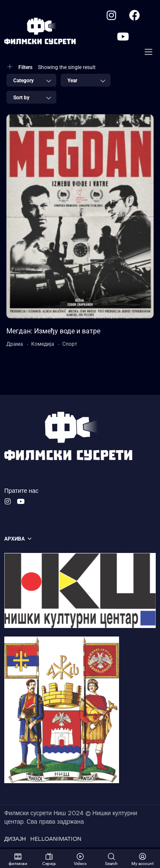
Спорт (70, 346)
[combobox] (31, 82)
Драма (15, 346)
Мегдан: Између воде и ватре (53, 333)
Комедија (43, 346)
